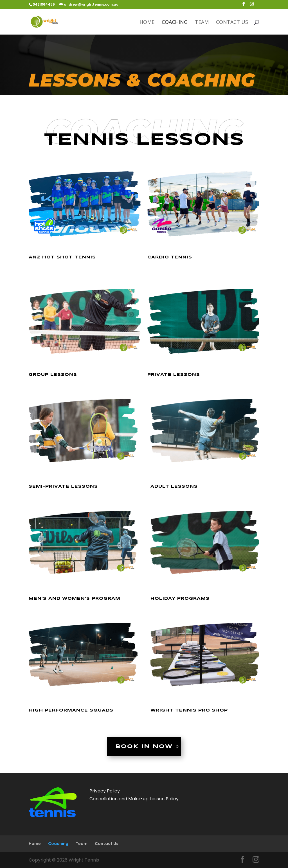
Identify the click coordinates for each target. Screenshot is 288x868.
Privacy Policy (105, 791)
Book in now (144, 747)
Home (147, 23)
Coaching (175, 23)
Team (202, 23)
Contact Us (232, 23)
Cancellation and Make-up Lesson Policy (134, 799)
